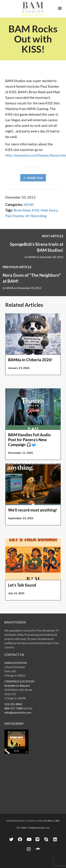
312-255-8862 (13, 704)
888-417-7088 (13, 708)
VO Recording (36, 216)
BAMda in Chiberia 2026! (30, 360)
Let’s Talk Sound (22, 585)
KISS (36, 210)
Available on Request (17, 685)
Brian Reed (22, 210)
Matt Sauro (49, 210)
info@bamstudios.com (18, 712)
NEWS (29, 204)
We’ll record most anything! (33, 510)
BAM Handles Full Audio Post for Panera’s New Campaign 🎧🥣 (29, 440)
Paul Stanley (15, 216)
